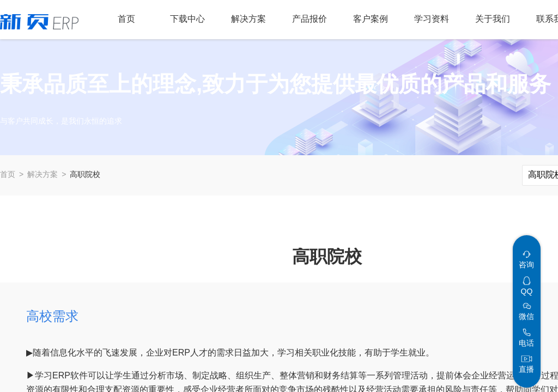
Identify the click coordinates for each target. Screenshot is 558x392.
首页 (8, 174)
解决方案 (43, 174)
